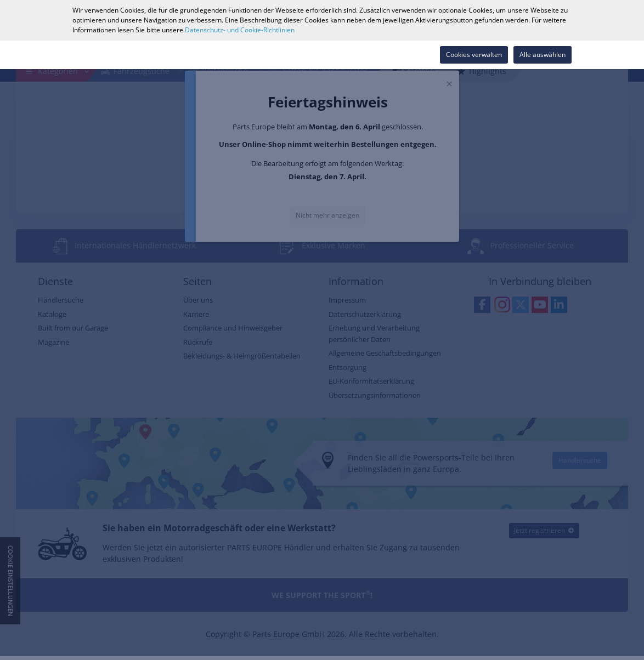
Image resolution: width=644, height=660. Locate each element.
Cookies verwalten (474, 55)
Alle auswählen (543, 55)
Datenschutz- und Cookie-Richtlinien (240, 30)
